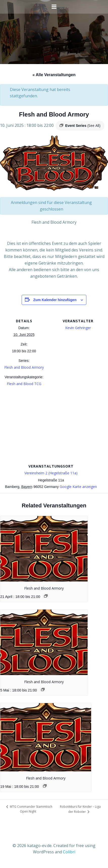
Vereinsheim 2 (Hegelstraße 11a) (51, 473)
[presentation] (44, 549)
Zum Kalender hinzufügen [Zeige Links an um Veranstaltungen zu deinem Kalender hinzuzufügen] (55, 300)
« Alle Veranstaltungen (54, 75)
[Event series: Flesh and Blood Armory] (46, 596)
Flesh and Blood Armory (24, 367)
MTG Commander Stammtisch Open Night (31, 809)
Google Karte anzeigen (78, 487)
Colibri (69, 852)
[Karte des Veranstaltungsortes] (54, 426)
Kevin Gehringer (78, 328)
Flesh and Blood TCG (24, 384)
